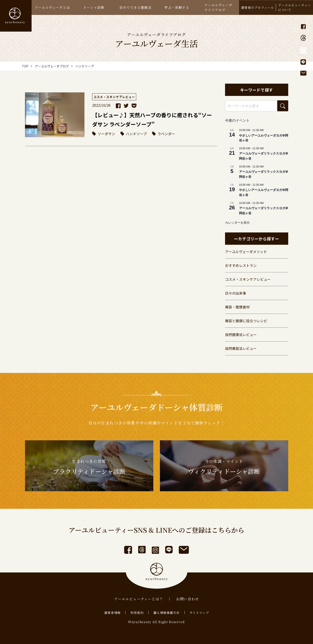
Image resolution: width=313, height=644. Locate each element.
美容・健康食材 (237, 307)
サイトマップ (199, 613)
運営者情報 (113, 613)
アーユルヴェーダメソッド (246, 252)
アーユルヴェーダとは (52, 7)
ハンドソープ (136, 134)
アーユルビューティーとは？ (139, 599)
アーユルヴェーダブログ (52, 66)
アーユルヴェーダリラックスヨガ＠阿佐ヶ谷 (264, 156)
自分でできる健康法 (135, 7)
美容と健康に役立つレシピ (246, 321)
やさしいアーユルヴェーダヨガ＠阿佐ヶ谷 (264, 138)
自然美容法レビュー (241, 348)
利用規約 (137, 613)
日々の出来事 (236, 293)
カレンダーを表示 (237, 223)
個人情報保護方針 (167, 613)
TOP (25, 66)
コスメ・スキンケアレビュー (248, 279)
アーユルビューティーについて (295, 7)
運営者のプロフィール (258, 7)
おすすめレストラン (241, 265)
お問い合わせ (188, 599)
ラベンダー (166, 134)
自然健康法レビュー (241, 335)
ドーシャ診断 (94, 7)
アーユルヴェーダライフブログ (218, 7)
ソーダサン (106, 134)
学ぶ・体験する (177, 7)
